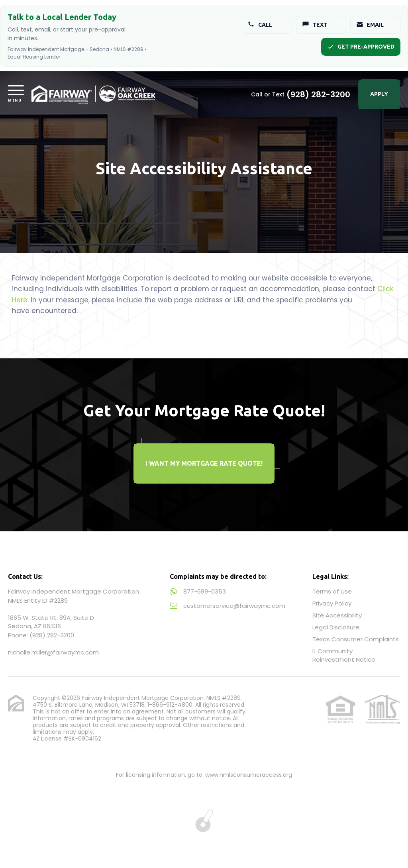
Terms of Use (332, 591)
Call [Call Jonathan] (260, 25)
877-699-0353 (205, 591)
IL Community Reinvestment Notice (344, 655)
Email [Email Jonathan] (370, 25)
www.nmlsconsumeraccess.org (249, 775)
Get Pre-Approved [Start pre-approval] (361, 47)
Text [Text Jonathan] (315, 25)
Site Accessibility (337, 615)
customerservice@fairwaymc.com (234, 606)
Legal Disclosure (336, 627)
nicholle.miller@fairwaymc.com (53, 652)
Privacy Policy (332, 603)
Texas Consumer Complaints (356, 639)
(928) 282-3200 (318, 94)
